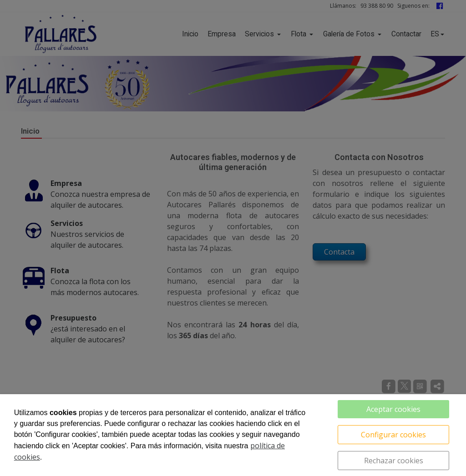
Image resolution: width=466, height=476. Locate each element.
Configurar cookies (393, 435)
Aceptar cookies (393, 409)
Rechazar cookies (394, 461)
